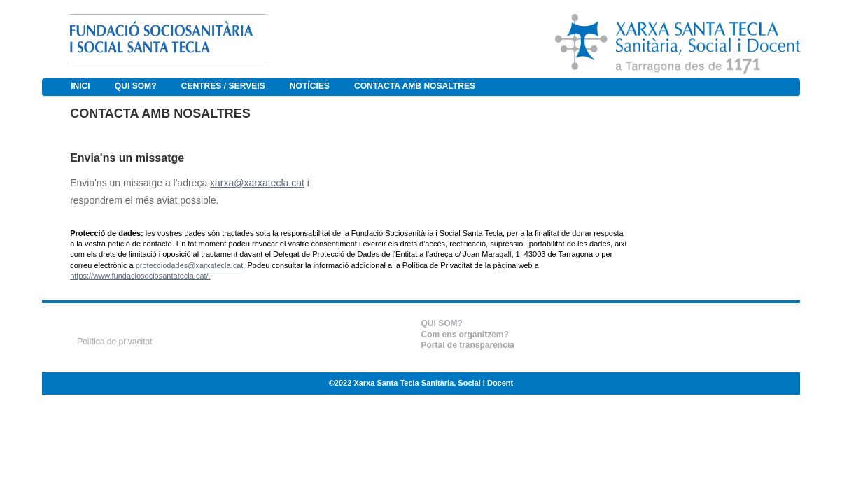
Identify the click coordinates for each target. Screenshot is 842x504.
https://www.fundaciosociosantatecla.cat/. (140, 276)
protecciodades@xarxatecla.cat (190, 265)
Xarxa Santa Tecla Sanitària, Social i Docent (433, 383)
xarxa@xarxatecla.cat (257, 183)
